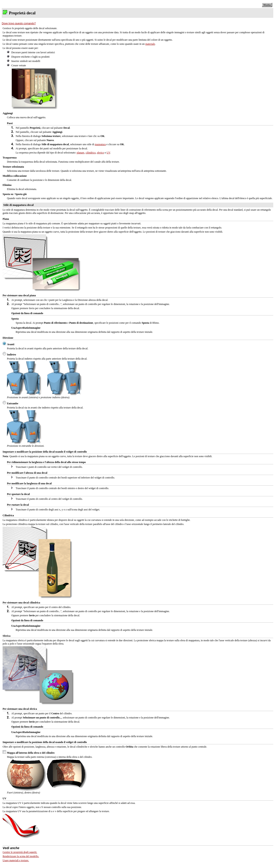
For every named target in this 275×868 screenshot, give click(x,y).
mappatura (100, 144)
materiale (150, 44)
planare (80, 153)
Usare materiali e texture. (16, 860)
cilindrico (91, 153)
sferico (100, 153)
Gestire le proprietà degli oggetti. (20, 852)
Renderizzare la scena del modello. (21, 856)
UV (108, 153)
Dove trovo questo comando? (19, 23)
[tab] (137, 23)
